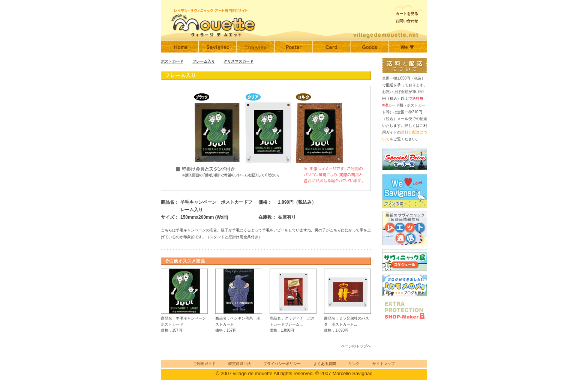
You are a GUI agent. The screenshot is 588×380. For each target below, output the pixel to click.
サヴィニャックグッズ (370, 47)
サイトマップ (384, 364)
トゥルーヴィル (256, 47)
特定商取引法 (240, 364)
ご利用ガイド (204, 364)
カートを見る (407, 14)
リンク (354, 364)
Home (180, 47)
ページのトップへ (356, 346)
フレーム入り (204, 61)
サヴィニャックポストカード (331, 47)
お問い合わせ (407, 21)
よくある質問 (325, 364)
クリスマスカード (238, 61)
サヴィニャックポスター (293, 47)
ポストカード (172, 61)
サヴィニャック (218, 47)
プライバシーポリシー (282, 364)
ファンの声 (408, 47)
